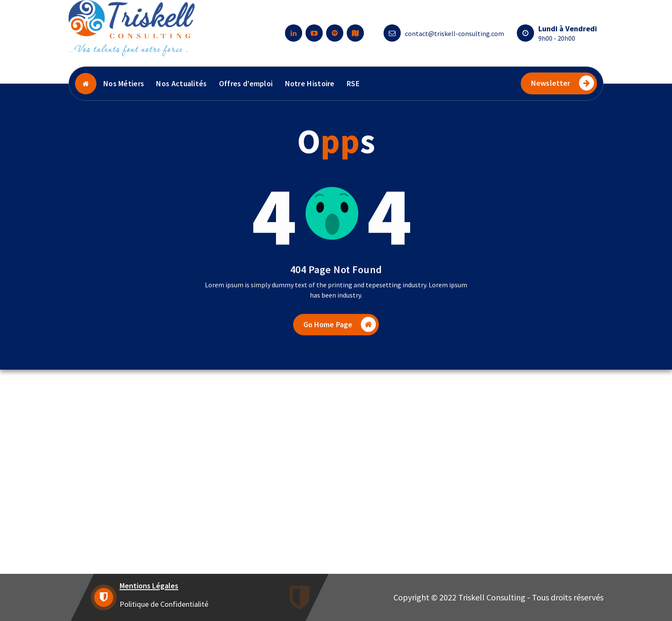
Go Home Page (340, 334)
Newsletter (562, 83)
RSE (353, 83)
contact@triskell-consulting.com (454, 33)
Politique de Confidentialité (164, 604)
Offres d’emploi (246, 83)
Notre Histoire (310, 83)
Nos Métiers (124, 83)
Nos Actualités (181, 83)
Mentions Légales (149, 586)
